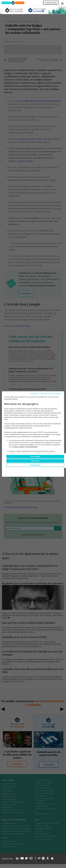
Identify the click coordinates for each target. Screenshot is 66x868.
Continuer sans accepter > (51, 394)
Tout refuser (35, 461)
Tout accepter (35, 457)
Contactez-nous (51, 3)
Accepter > (35, 394)
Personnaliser (35, 465)
